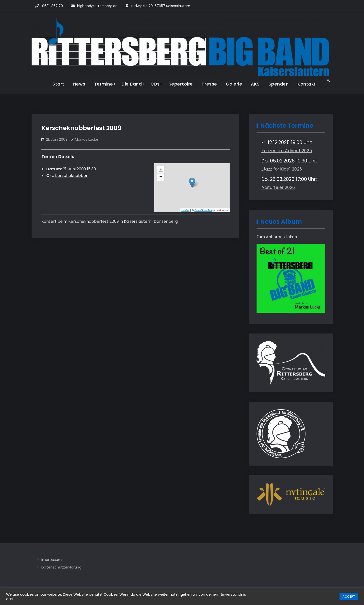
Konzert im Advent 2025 (287, 151)
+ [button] (161, 170)
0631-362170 (53, 6)
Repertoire (181, 84)
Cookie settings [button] (322, 597)
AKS (255, 84)
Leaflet (185, 210)
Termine (104, 84)
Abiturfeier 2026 (278, 187)
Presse (209, 84)
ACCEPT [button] (349, 597)
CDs (155, 84)
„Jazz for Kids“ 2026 (282, 169)
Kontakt (307, 84)
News (79, 84)
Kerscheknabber (71, 176)
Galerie (234, 84)
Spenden (279, 84)
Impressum (52, 560)
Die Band (132, 84)
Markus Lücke (87, 139)
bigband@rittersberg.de (97, 6)
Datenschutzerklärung (61, 567)
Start (58, 84)
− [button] (161, 177)
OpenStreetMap (204, 210)
